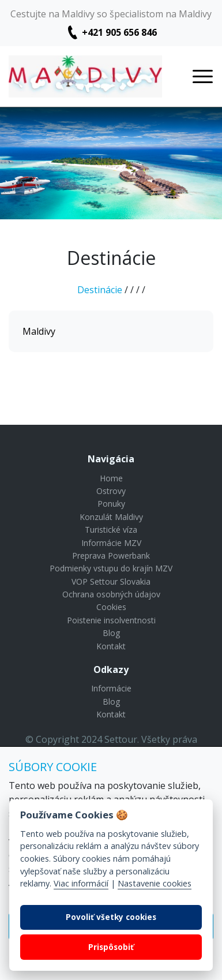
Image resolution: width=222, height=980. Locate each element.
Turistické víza (111, 530)
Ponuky (111, 504)
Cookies (111, 607)
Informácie (111, 688)
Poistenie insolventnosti (111, 620)
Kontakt (111, 646)
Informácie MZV (111, 543)
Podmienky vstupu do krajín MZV (111, 568)
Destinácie (100, 290)
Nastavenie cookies (155, 883)
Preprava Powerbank (111, 556)
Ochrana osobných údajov (111, 594)
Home (111, 478)
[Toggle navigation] (203, 76)
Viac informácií (81, 883)
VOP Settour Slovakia (111, 581)
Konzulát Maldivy (111, 517)
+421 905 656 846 (119, 32)
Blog (111, 633)
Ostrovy (111, 491)
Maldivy (39, 331)
